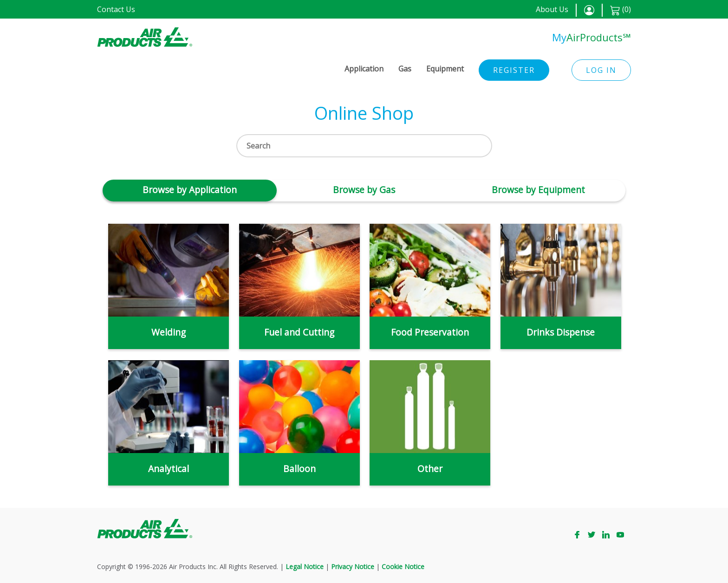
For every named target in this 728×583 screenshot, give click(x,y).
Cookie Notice (403, 567)
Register (514, 70)
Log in (601, 70)
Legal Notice (305, 567)
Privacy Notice (353, 567)
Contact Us (116, 9)
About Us (552, 9)
